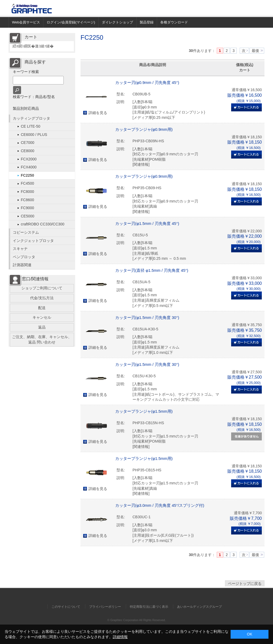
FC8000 (27, 192)
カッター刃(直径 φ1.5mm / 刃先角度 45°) (152, 270)
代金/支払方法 (42, 298)
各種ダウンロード (174, 22)
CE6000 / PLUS (34, 135)
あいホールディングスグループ (199, 607)
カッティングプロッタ (31, 118)
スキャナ (20, 249)
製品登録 (147, 22)
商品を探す (35, 62)
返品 (42, 327)
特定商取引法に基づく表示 (149, 607)
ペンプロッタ (24, 257)
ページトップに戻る (245, 584)
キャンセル (42, 317)
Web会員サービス (26, 22)
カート (31, 37)
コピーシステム (26, 232)
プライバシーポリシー (105, 607)
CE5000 (28, 216)
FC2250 (27, 175)
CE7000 (28, 143)
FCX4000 (29, 167)
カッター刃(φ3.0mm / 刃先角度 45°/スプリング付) (160, 505)
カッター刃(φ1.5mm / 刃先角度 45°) (147, 223)
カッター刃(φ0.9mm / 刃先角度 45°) (147, 82)
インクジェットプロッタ (33, 241)
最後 (255, 51)
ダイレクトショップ (117, 22)
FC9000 (27, 208)
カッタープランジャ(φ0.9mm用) (144, 129)
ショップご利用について (42, 288)
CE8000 (28, 151)
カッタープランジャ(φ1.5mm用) (144, 411)
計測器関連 (22, 265)
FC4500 (27, 183)
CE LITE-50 (31, 126)
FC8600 (27, 200)
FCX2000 (29, 159)
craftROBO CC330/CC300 (43, 224)
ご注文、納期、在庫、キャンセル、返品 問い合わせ (42, 339)
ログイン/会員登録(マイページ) (71, 22)
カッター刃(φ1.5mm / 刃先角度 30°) (147, 317)
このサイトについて (66, 607)
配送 (42, 308)
